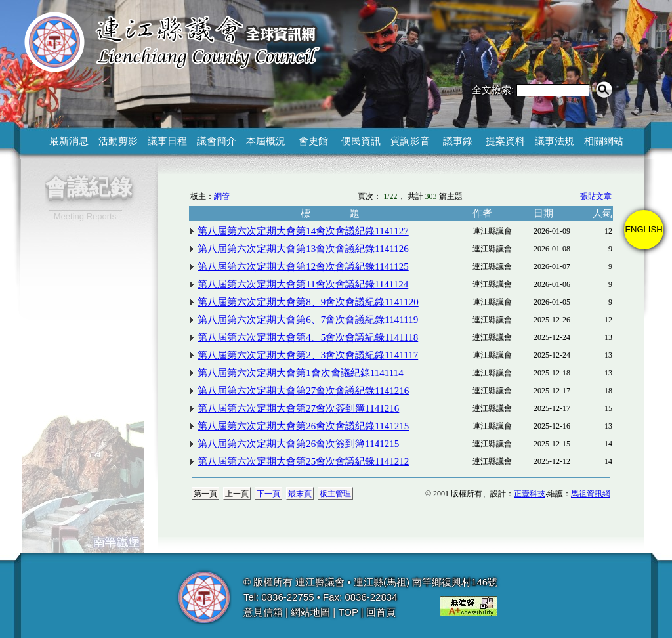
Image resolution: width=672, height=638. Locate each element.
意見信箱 (263, 612)
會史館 (313, 141)
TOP (348, 612)
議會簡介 (217, 141)
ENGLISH (643, 229)
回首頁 (381, 612)
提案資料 (505, 141)
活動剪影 (118, 141)
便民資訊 (361, 141)
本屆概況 (266, 141)
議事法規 (555, 141)
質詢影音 (410, 141)
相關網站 (604, 141)
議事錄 (458, 141)
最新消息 (69, 141)
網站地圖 (310, 612)
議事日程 (167, 141)
